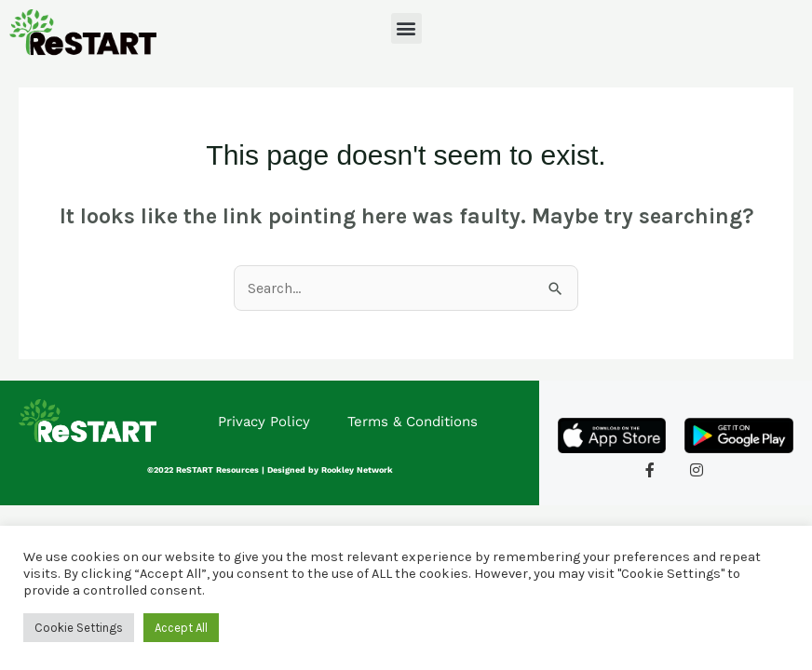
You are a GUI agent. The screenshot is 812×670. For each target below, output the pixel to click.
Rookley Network (357, 470)
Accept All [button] (181, 628)
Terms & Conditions (413, 422)
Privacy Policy (264, 422)
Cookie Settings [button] (79, 628)
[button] (406, 28)
